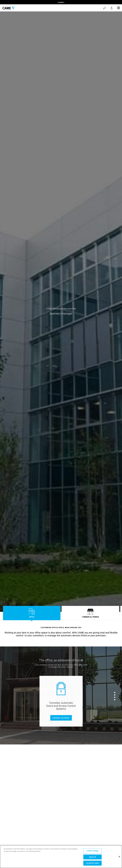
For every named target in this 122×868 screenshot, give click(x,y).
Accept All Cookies (92, 863)
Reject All (92, 857)
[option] (32, 614)
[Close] (119, 857)
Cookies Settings (92, 851)
